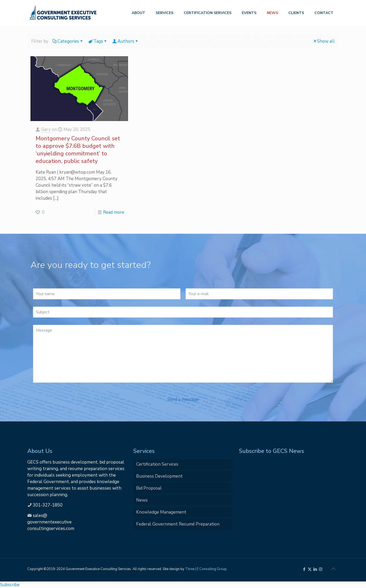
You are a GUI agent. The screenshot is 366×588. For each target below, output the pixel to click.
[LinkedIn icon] (315, 569)
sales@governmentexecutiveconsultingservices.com (51, 522)
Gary (46, 129)
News (142, 500)
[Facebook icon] (304, 569)
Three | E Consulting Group (206, 569)
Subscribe (10, 585)
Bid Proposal (149, 488)
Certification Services (157, 464)
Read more (114, 212)
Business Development (159, 476)
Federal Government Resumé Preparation (178, 524)
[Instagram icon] (321, 569)
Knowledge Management (161, 512)
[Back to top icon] (333, 569)
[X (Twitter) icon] (310, 569)
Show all (324, 41)
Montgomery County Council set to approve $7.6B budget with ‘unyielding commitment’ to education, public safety (78, 150)
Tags (98, 41)
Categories (68, 41)
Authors (125, 41)
